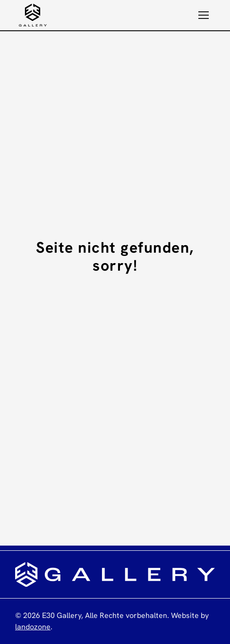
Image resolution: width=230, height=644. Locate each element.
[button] (204, 15)
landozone (33, 627)
